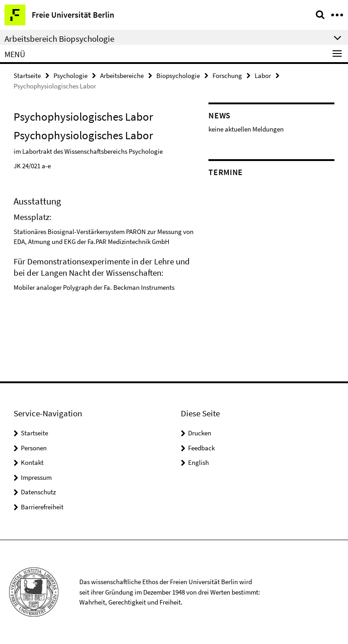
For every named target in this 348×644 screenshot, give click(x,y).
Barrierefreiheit (42, 507)
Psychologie (70, 76)
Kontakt (32, 462)
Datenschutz (38, 492)
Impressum (36, 477)
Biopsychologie (178, 76)
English (198, 462)
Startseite (27, 76)
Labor (263, 76)
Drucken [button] (200, 433)
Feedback (201, 448)
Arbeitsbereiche (122, 76)
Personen (34, 448)
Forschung (227, 76)
